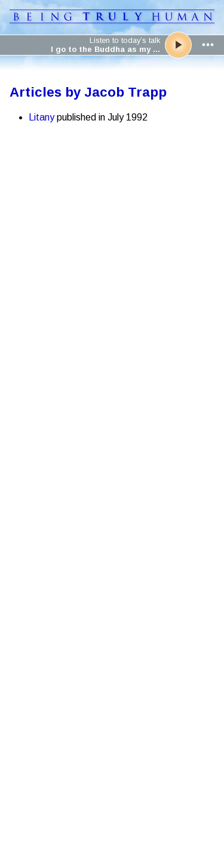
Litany (42, 117)
